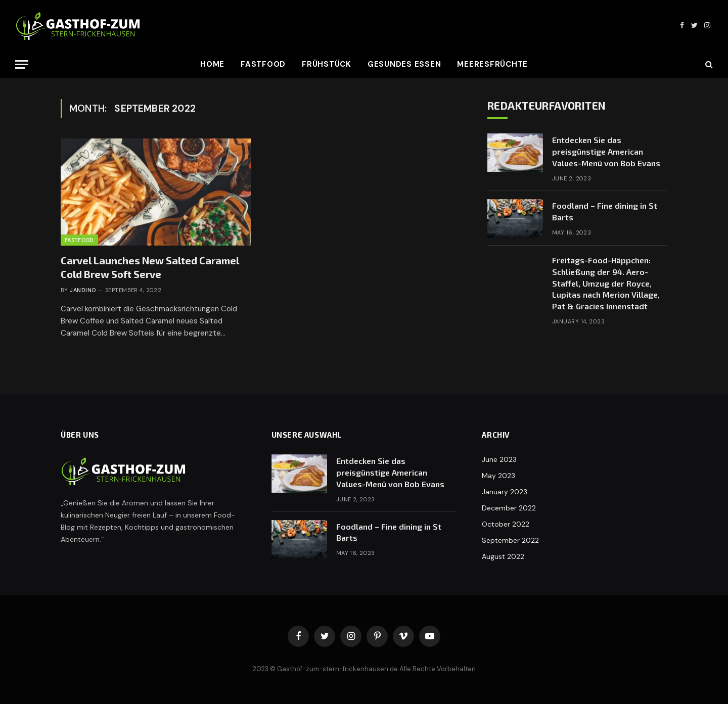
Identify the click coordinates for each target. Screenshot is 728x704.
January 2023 (505, 492)
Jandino (83, 290)
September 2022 (510, 540)
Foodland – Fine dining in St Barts (605, 211)
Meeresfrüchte (492, 64)
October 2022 (506, 524)
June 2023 (499, 459)
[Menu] (22, 64)
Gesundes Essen (404, 64)
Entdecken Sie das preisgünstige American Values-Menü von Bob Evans (606, 151)
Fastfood (263, 64)
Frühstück (327, 64)
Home (212, 64)
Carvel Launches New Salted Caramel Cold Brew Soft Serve (150, 267)
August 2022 (503, 556)
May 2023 (498, 476)
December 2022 (509, 508)
